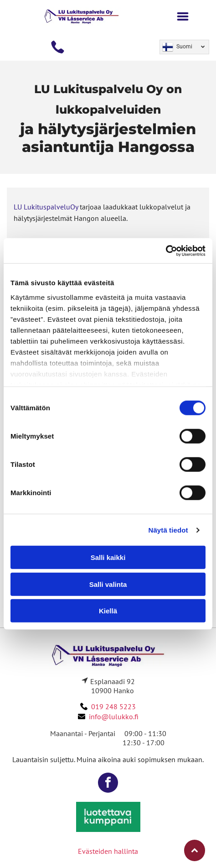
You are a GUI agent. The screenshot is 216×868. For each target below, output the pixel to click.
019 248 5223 (113, 706)
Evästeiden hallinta (108, 851)
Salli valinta (108, 584)
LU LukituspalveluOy (46, 207)
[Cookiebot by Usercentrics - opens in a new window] (166, 251)
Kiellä (108, 611)
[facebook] (108, 784)
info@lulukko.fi (114, 716)
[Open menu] (183, 16)
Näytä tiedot (168, 530)
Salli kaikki (108, 557)
